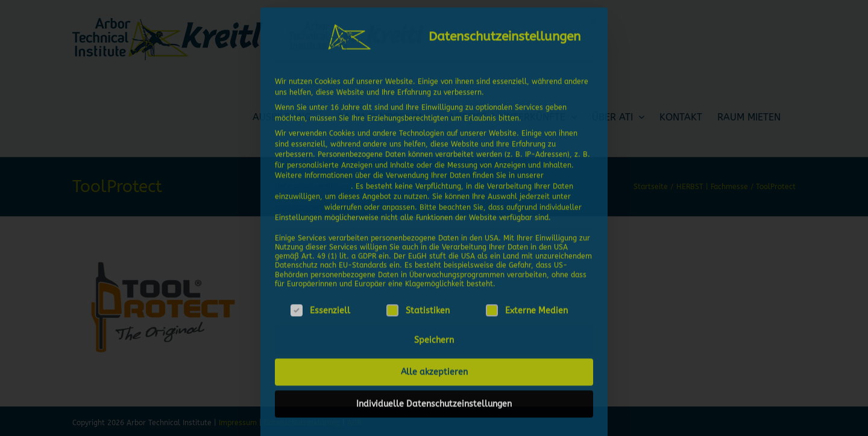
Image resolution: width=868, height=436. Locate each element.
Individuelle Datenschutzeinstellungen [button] (434, 401)
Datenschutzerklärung (313, 182)
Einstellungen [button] (298, 204)
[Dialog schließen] (593, 19)
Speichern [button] (434, 337)
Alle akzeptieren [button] (434, 369)
